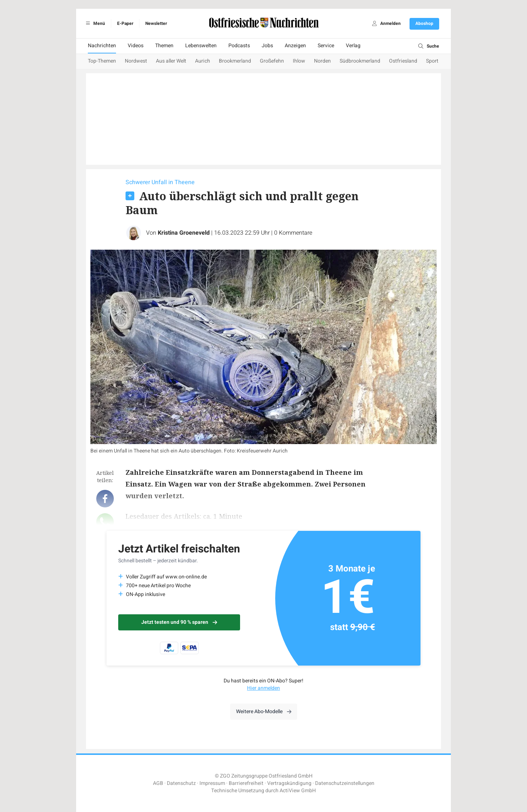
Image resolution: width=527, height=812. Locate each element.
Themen (164, 46)
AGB (158, 783)
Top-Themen (102, 61)
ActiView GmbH (298, 791)
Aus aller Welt (171, 61)
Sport (432, 61)
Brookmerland (235, 61)
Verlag (353, 46)
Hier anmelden (263, 688)
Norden (322, 61)
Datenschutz (181, 783)
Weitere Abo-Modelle (264, 712)
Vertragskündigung (289, 783)
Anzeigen (295, 46)
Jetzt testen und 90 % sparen (179, 622)
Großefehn (272, 61)
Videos (136, 46)
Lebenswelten (201, 46)
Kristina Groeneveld (184, 233)
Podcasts (239, 46)
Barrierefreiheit (246, 783)
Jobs (267, 46)
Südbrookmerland (360, 61)
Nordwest (136, 61)
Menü (94, 23)
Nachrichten (102, 46)
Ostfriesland (403, 61)
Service (326, 46)
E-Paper (125, 23)
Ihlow (299, 61)
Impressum (212, 783)
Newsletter (156, 23)
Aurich (203, 61)
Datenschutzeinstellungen (345, 783)
